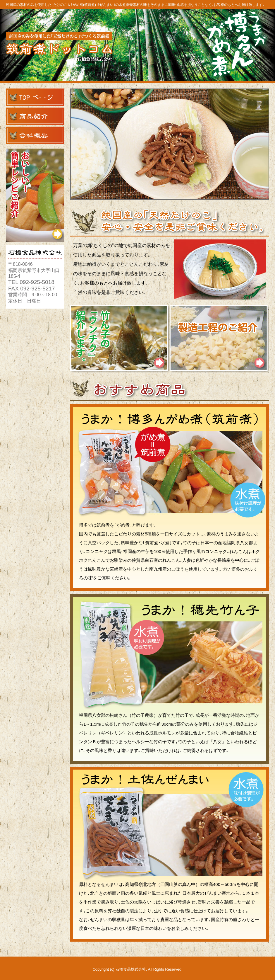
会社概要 (35, 135)
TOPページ (35, 97)
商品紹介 (35, 116)
